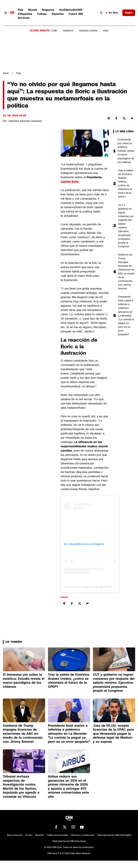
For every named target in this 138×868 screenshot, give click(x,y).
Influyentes (25, 14)
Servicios (24, 18)
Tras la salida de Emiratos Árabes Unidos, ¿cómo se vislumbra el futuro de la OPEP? (126, 184)
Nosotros (39, 835)
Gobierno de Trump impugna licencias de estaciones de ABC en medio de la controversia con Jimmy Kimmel (126, 272)
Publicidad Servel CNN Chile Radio (69, 841)
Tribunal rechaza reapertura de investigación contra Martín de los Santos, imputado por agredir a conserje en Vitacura (21, 787)
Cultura (42, 14)
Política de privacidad (57, 835)
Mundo (33, 10)
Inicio (6, 73)
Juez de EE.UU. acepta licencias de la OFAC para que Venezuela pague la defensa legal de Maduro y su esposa (113, 734)
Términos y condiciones (82, 835)
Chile (54, 31)
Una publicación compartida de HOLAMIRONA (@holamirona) (98, 587)
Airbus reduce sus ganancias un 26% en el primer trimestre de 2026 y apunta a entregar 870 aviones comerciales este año (68, 787)
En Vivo (112, 13)
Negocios (48, 10)
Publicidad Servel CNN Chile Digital (114, 835)
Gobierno (68, 31)
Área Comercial (15, 835)
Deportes (58, 14)
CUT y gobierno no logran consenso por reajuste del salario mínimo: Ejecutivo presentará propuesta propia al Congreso (126, 226)
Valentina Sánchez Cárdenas (25, 121)
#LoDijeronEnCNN (71, 10)
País (21, 10)
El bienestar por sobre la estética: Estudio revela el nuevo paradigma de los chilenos (126, 151)
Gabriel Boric (70, 182)
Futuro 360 (76, 14)
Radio (129, 13)
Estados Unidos (88, 31)
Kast (106, 31)
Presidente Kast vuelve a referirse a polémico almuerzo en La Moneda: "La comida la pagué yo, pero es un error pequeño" (126, 316)
